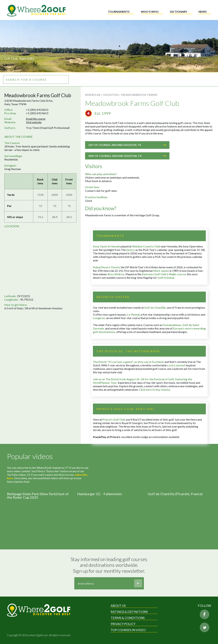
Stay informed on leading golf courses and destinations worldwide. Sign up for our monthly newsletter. (109, 565)
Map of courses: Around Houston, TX (127, 156)
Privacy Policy (123, 624)
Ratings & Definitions (129, 612)
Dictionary (179, 12)
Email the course (36, 119)
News (203, 12)
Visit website (34, 122)
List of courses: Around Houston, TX (127, 145)
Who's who (150, 12)
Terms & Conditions (128, 618)
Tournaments (119, 12)
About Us (118, 606)
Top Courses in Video (128, 630)
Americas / (94, 95)
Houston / (112, 95)
